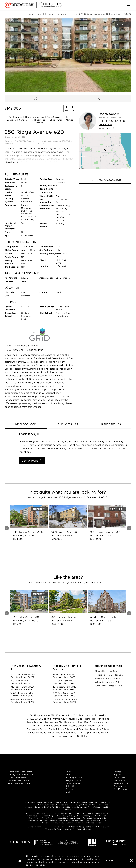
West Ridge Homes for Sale (109, 686)
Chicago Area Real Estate (21, 775)
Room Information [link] (35, 117)
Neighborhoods (73, 780)
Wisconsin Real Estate (19, 783)
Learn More (32, 461)
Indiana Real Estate (18, 777)
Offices (117, 772)
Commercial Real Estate (20, 772)
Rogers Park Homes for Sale (109, 675)
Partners (70, 789)
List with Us (120, 777)
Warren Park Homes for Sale (109, 678)
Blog (68, 792)
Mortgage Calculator (105, 180)
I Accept (108, 860)
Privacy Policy (121, 783)
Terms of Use (120, 786)
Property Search (74, 777)
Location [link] (12, 120)
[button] (105, 151)
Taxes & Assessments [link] (58, 117)
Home (69, 772)
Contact (105, 125)
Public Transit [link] (56, 120)
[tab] (26, 425)
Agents (118, 775)
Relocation (71, 786)
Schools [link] (24, 120)
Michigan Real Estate (19, 780)
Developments (73, 783)
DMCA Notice (121, 789)
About (69, 775)
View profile (107, 128)
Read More (12, 162)
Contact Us (120, 780)
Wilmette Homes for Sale (107, 682)
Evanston (9, 143)
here (42, 865)
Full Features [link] (16, 117)
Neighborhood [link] (38, 120)
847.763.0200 (117, 121)
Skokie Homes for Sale (106, 671)
